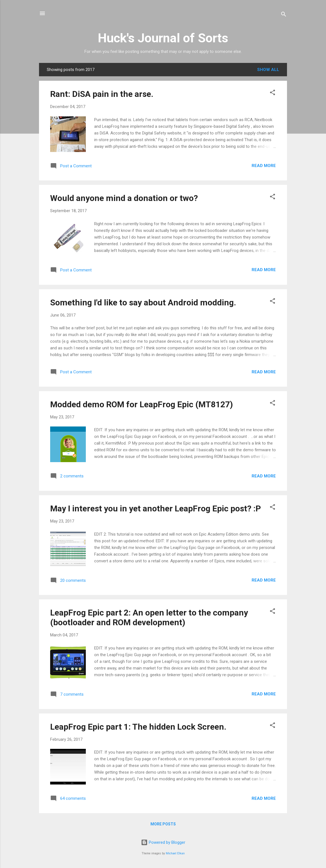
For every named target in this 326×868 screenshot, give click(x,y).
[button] (273, 93)
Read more (264, 166)
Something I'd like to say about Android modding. (143, 302)
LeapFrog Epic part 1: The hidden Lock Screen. (138, 727)
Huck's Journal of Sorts (163, 38)
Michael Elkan (175, 853)
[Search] (284, 15)
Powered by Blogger (163, 842)
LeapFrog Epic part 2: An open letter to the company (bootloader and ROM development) (149, 617)
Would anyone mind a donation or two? (124, 198)
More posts (163, 824)
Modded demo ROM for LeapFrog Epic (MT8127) (142, 404)
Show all (268, 70)
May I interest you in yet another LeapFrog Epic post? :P (155, 508)
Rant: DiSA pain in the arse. (102, 94)
